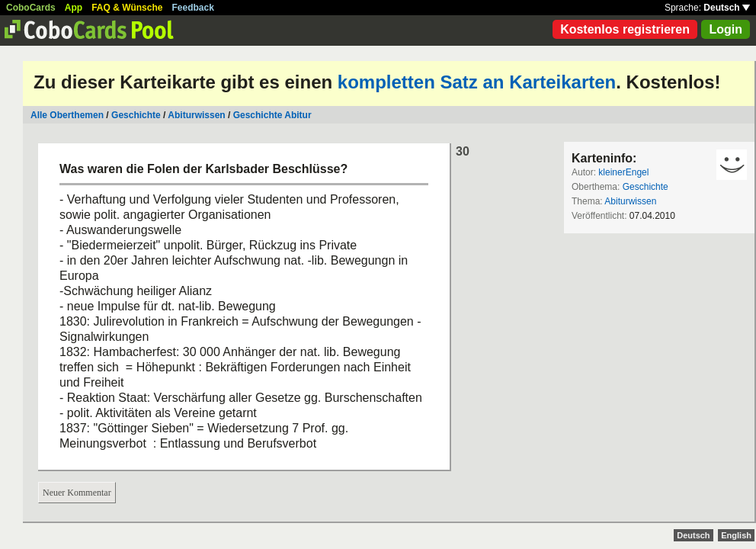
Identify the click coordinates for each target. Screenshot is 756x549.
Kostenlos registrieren (625, 29)
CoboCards (31, 8)
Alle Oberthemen (67, 115)
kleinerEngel (623, 172)
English (736, 535)
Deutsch (727, 8)
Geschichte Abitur (272, 115)
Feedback (193, 8)
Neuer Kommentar (77, 493)
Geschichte (136, 115)
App (74, 8)
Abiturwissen (196, 115)
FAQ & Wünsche (127, 8)
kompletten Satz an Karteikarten (477, 82)
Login (726, 29)
